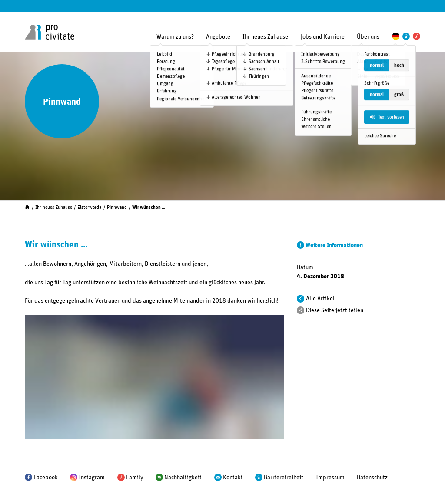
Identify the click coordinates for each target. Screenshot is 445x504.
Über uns (368, 37)
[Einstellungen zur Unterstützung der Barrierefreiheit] (406, 36)
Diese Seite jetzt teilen (335, 310)
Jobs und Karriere (323, 37)
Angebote (218, 37)
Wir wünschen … (149, 207)
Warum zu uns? (175, 37)
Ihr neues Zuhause (265, 37)
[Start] (27, 206)
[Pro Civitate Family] (417, 36)
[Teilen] (301, 310)
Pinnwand (117, 207)
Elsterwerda (89, 207)
